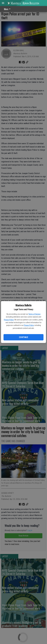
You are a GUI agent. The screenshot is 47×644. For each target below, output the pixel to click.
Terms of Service (34, 314)
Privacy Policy (9, 320)
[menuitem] (8, 9)
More (8, 9)
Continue (23, 337)
